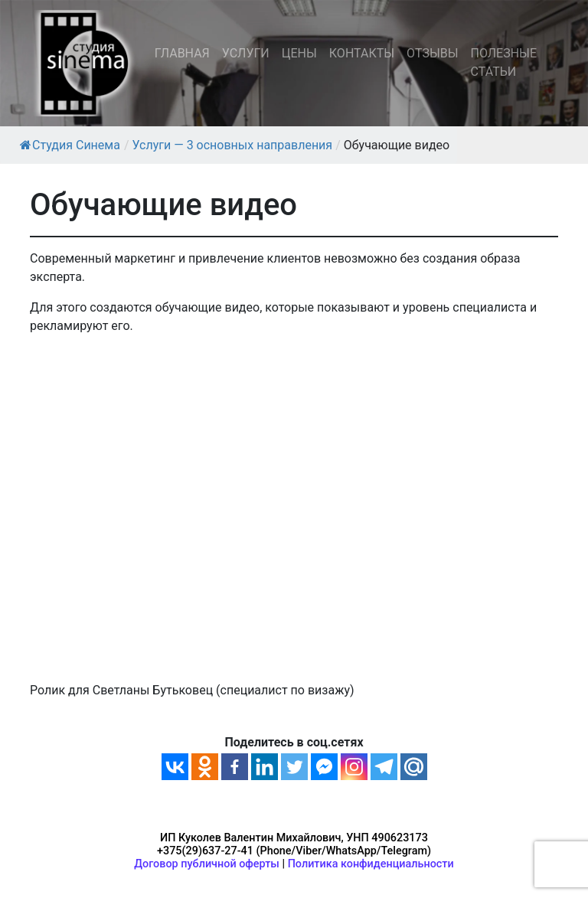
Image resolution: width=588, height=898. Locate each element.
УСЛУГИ (246, 53)
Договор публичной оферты (207, 864)
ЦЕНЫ (299, 53)
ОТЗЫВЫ (432, 53)
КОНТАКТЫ (362, 53)
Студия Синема (70, 145)
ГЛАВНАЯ (182, 53)
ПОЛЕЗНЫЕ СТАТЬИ (504, 62)
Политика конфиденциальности (371, 864)
